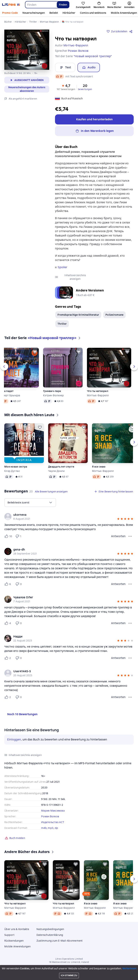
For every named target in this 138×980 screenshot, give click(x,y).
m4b (44, 828)
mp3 (51, 828)
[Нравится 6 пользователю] (8, 584)
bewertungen (85, 89)
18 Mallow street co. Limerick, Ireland (69, 962)
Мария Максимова (53, 811)
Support (9, 935)
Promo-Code (10, 13)
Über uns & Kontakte (17, 929)
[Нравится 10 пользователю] (8, 536)
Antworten (118, 536)
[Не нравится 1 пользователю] (19, 536)
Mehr (114, 13)
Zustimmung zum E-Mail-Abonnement (60, 941)
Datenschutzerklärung (50, 935)
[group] (69, 517)
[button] (66, 87)
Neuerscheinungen (34, 13)
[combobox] (41, 5)
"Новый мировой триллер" (93, 56)
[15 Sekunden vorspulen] (127, 976)
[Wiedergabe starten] (133, 976)
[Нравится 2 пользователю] (8, 658)
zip (56, 828)
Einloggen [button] (14, 739)
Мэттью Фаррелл (98, 395)
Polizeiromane (114, 315)
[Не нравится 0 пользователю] (19, 584)
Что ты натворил (98, 391)
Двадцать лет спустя (61, 467)
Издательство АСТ (53, 822)
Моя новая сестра (16, 467)
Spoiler (62, 267)
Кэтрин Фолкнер (54, 395)
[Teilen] (132, 31)
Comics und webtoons (93, 13)
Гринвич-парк (52, 391)
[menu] (30, 503)
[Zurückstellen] (35, 352)
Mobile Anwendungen (18, 946)
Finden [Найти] (63, 5)
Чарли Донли (56, 471)
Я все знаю (99, 467)
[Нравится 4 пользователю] (8, 623)
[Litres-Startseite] (11, 5)
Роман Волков (50, 816)
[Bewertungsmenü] (130, 536)
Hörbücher (69, 13)
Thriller (62, 324)
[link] (64, 515)
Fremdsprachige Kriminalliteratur (78, 315)
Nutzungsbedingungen (50, 929)
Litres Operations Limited (69, 959)
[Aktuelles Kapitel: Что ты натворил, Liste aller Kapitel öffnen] (116, 976)
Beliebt (54, 13)
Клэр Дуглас (12, 471)
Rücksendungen (14, 941)
